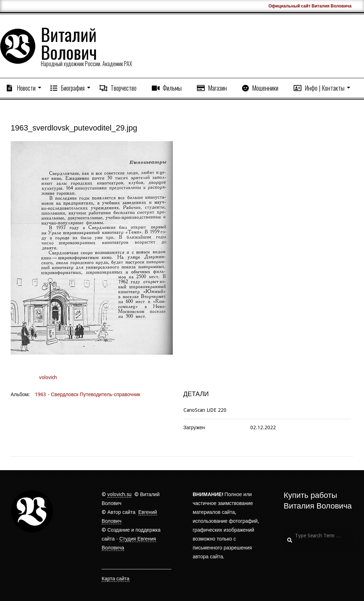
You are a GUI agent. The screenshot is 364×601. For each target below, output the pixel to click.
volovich (48, 377)
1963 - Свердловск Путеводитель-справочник (87, 394)
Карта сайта (116, 579)
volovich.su (119, 494)
